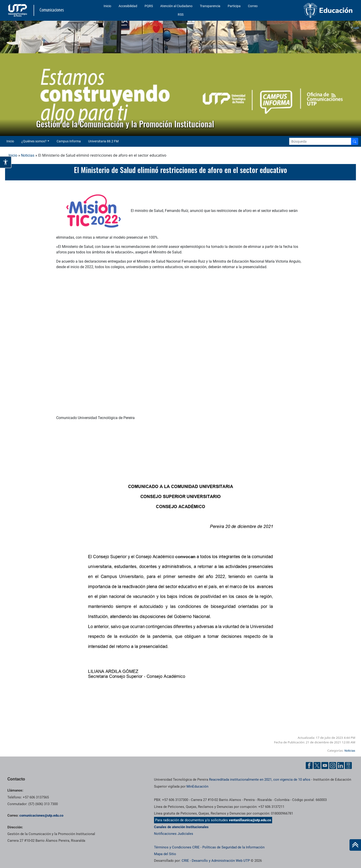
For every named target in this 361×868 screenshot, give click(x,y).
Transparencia (210, 6)
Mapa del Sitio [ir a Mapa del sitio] (165, 854)
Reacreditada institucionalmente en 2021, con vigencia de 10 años (260, 780)
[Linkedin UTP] (341, 765)
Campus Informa (69, 141)
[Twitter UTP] (317, 765)
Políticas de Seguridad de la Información (233, 847)
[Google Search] (320, 141)
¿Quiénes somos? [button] (34, 141)
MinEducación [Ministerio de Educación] (197, 786)
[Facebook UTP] (309, 765)
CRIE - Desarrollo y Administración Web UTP (216, 861)
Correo (253, 6)
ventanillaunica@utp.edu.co (250, 820)
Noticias (28, 155)
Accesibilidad (128, 6)
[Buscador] (355, 141)
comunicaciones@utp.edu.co (41, 815)
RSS (181, 15)
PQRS (149, 6)
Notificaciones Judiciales (174, 834)
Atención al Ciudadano (176, 6)
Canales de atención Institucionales (181, 827)
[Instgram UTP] (333, 765)
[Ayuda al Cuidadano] (348, 765)
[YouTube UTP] (325, 765)
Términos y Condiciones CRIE (177, 847)
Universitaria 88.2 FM (103, 141)
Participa (234, 6)
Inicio (107, 6)
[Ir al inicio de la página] (355, 845)
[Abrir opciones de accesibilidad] (6, 162)
